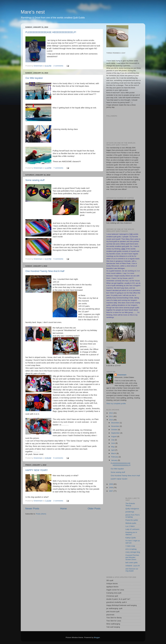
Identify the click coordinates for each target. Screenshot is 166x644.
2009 (111, 484)
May (113, 447)
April (113, 450)
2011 (111, 416)
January (115, 460)
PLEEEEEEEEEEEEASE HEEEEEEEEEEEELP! (51, 32)
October (115, 430)
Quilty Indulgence (132, 509)
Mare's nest (33, 12)
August (114, 436)
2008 (111, 488)
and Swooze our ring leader (132, 570)
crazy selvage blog (133, 552)
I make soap (130, 546)
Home (63, 508)
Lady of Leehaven (132, 529)
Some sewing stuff (35, 180)
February (115, 457)
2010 (111, 420)
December (115, 423)
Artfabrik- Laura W (133, 566)
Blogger (97, 637)
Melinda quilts (131, 523)
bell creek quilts (132, 563)
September (116, 433)
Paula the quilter (132, 520)
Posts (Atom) (41, 514)
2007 (111, 491)
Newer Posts (32, 508)
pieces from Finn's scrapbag (133, 516)
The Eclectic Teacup (130, 504)
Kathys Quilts (131, 538)
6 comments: (59, 458)
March (114, 453)
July (113, 440)
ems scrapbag (131, 549)
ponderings (130, 512)
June (113, 443)
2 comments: (59, 66)
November (115, 426)
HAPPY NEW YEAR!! (37, 470)
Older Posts (94, 508)
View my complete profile (116, 404)
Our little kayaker (34, 78)
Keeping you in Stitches (131, 533)
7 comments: (59, 168)
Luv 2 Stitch (130, 526)
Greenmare (122, 375)
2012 (111, 413)
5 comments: (59, 259)
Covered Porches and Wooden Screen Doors (132, 557)
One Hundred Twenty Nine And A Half (45, 271)
